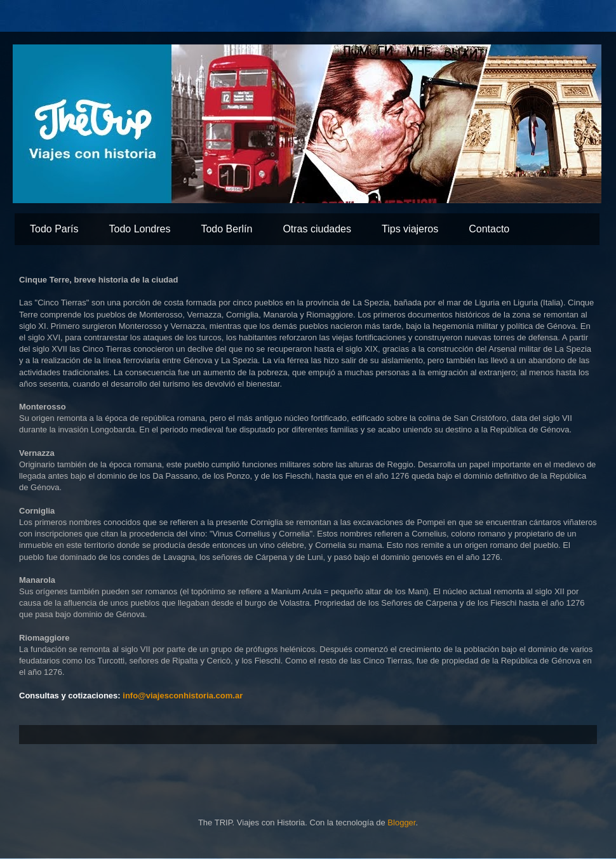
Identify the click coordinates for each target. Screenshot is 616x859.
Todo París (54, 229)
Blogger (401, 822)
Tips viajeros (410, 229)
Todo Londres (139, 229)
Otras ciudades (317, 229)
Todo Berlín (226, 229)
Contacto (489, 229)
